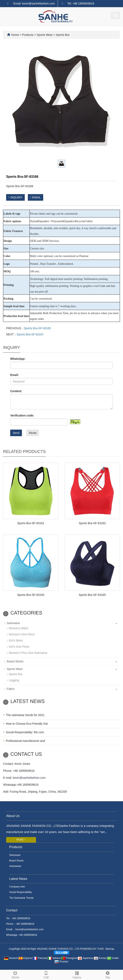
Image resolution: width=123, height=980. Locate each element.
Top (108, 974)
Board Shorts (15, 661)
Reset (33, 433)
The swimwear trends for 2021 (25, 715)
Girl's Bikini (16, 641)
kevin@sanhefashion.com (29, 778)
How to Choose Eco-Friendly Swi (27, 724)
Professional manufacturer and (25, 741)
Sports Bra (62, 35)
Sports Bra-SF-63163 (31, 595)
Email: (15, 375)
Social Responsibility (20, 892)
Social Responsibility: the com (25, 732)
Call (46, 974)
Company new (17, 887)
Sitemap (110, 949)
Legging (14, 680)
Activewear (15, 866)
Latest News (18, 879)
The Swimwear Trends (21, 898)
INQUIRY (15, 197)
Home (15, 35)
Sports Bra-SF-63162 (92, 523)
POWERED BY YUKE (92, 949)
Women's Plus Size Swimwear (28, 653)
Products (28, 35)
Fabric (11, 689)
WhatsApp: (18, 359)
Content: (16, 391)
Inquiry (77, 974)
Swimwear (13, 623)
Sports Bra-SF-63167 (30, 334)
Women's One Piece (22, 634)
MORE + (21, 840)
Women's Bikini (19, 628)
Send (16, 433)
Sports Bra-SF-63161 (31, 523)
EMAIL (36, 197)
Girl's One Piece (19, 647)
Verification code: (22, 415)
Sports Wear (45, 35)
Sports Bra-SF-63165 (37, 328)
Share (15, 974)
